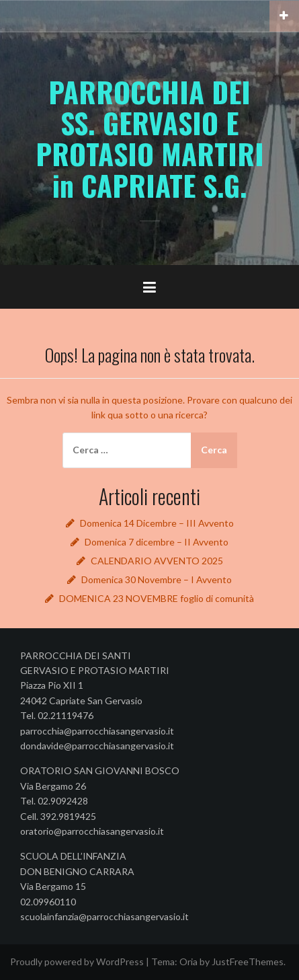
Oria (188, 962)
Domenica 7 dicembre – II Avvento (157, 542)
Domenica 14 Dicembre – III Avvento (157, 523)
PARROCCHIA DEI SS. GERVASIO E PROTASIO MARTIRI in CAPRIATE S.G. (150, 138)
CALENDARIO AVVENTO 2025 (157, 561)
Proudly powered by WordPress (77, 962)
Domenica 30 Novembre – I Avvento (157, 579)
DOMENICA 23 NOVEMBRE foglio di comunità (157, 598)
